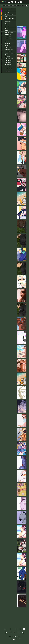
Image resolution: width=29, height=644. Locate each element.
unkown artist (8, 72)
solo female (7, 68)
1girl (6, 23)
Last (22, 633)
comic (6, 16)
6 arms (6, 27)
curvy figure (7, 44)
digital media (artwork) (9, 18)
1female (7, 21)
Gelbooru (16, 636)
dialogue (7, 46)
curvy (6, 42)
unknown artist (8, 9)
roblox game (7, 60)
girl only (6, 57)
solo (6, 66)
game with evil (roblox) (10, 53)
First (5, 629)
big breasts (7, 32)
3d (5, 13)
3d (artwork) (7, 15)
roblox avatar (8, 59)
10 (14, 633)
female (6, 47)
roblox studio (8, 62)
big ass (6, 31)
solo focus (7, 70)
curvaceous (7, 40)
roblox (6, 11)
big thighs (7, 34)
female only (7, 49)
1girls (6, 25)
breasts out (7, 38)
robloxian (7, 64)
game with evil (8, 51)
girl (5, 55)
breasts (6, 36)
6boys (6, 29)
